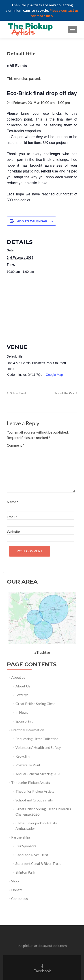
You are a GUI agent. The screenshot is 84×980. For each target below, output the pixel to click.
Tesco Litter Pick (65, 393)
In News (22, 712)
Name (13, 502)
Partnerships (21, 837)
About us (18, 677)
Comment (15, 445)
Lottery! (22, 695)
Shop (15, 881)
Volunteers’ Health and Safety (38, 747)
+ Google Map (53, 375)
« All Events (17, 66)
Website (13, 531)
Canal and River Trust (32, 855)
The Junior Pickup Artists (31, 782)
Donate (17, 890)
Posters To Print (28, 765)
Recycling (23, 756)
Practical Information (28, 730)
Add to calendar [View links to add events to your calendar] (32, 221)
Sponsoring (24, 721)
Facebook (42, 968)
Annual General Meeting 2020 (38, 774)
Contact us (19, 898)
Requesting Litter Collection (37, 739)
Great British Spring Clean (35, 704)
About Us (23, 686)
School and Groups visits (34, 800)
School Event (17, 393)
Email (12, 517)
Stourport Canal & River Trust (38, 863)
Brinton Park (25, 872)
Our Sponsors (26, 846)
